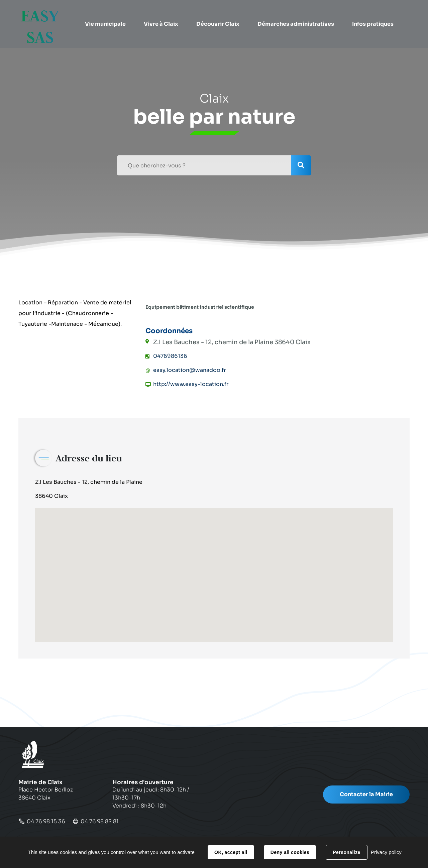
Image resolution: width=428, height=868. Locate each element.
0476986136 (170, 356)
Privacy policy (386, 852)
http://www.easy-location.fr (191, 384)
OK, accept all (231, 852)
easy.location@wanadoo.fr (190, 370)
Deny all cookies (290, 852)
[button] (106, 15)
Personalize (346, 852)
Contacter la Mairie (366, 794)
